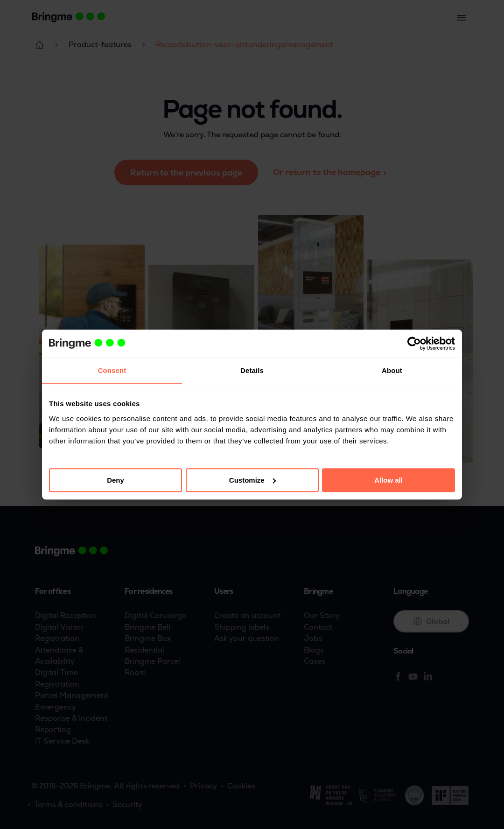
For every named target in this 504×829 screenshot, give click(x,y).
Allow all (388, 480)
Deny (115, 480)
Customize (252, 480)
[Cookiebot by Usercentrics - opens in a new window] (414, 344)
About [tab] (392, 370)
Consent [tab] (112, 370)
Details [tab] (252, 370)
